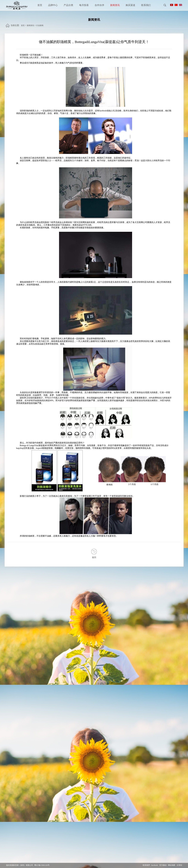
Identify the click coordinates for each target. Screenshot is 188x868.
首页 (40, 5)
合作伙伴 (99, 5)
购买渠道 (130, 5)
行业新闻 (40, 24)
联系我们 (146, 5)
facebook (155, 865)
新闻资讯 (115, 5)
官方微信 (163, 865)
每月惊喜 (84, 5)
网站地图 (172, 865)
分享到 (179, 865)
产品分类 (68, 5)
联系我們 (146, 865)
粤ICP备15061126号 (42, 865)
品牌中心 (53, 5)
